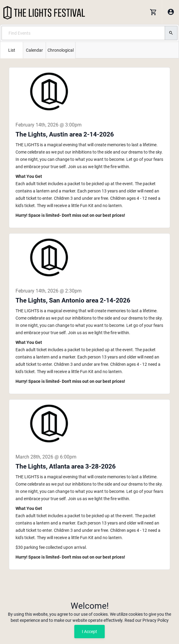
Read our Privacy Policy (147, 620)
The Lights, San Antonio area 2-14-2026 (73, 300)
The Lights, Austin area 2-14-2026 (65, 134)
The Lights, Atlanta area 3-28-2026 (66, 466)
